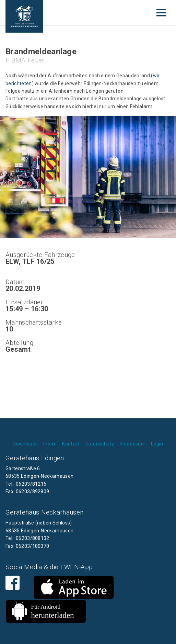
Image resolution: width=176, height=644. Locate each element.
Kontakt (71, 444)
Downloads (25, 444)
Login (157, 444)
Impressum (133, 444)
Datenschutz (100, 444)
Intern (50, 444)
